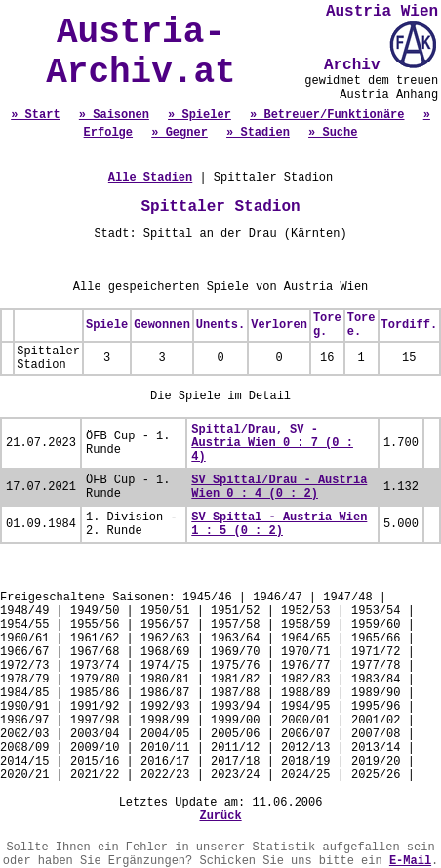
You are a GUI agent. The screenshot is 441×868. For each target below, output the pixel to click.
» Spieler (200, 115)
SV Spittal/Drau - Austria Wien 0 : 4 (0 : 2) (279, 487)
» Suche (333, 133)
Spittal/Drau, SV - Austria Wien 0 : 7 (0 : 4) (272, 443)
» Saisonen (114, 115)
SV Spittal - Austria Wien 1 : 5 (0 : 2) (279, 524)
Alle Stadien (150, 178)
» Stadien (258, 133)
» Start (35, 115)
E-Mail (410, 861)
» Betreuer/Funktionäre (327, 115)
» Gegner (180, 133)
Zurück (220, 816)
